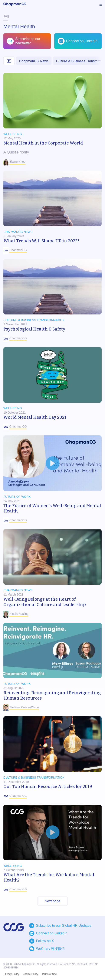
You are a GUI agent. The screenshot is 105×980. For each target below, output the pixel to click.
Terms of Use (49, 974)
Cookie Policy (31, 974)
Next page (52, 901)
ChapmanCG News (34, 61)
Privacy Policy (11, 974)
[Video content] (9, 61)
